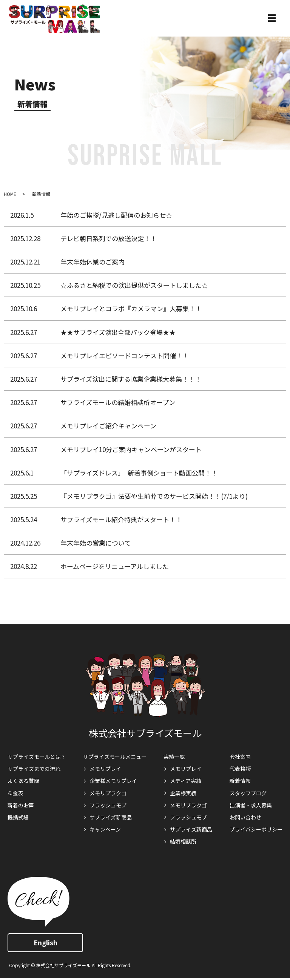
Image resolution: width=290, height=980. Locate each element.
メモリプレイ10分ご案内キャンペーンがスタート (131, 449)
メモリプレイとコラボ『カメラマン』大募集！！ (131, 308)
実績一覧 (174, 757)
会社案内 (240, 757)
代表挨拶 (240, 769)
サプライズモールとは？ (37, 757)
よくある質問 (23, 781)
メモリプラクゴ (108, 793)
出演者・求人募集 (251, 805)
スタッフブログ (248, 793)
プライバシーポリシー (256, 829)
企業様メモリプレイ (113, 781)
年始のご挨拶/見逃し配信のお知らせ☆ (116, 215)
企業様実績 (183, 793)
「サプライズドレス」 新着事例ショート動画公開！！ (139, 473)
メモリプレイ (105, 769)
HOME (10, 194)
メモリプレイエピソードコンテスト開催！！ (125, 355)
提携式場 (18, 817)
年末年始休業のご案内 (93, 262)
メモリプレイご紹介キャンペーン (108, 426)
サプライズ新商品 (111, 817)
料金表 (15, 793)
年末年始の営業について (96, 543)
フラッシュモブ (108, 805)
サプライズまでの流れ (34, 769)
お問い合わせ (245, 817)
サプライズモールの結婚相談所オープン (118, 402)
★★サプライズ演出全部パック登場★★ (118, 332)
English (46, 942)
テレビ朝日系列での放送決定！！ (109, 238)
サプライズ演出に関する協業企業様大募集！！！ (131, 379)
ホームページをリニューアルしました (115, 566)
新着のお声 (21, 805)
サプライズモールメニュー (115, 757)
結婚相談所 (183, 841)
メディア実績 (186, 781)
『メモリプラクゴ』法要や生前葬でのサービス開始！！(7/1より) (154, 496)
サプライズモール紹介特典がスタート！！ (121, 519)
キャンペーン (105, 829)
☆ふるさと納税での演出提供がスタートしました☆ (134, 285)
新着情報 (41, 194)
